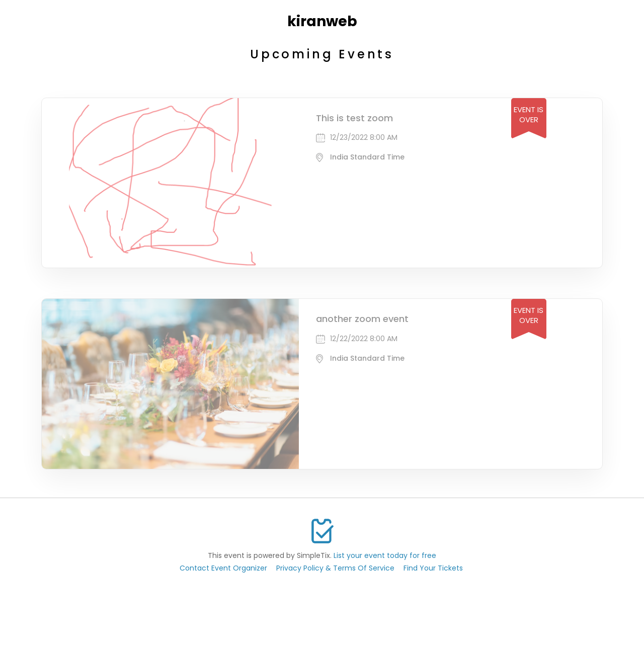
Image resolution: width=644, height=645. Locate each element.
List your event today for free (385, 555)
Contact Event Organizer (223, 568)
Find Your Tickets (433, 568)
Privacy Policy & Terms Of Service (335, 568)
